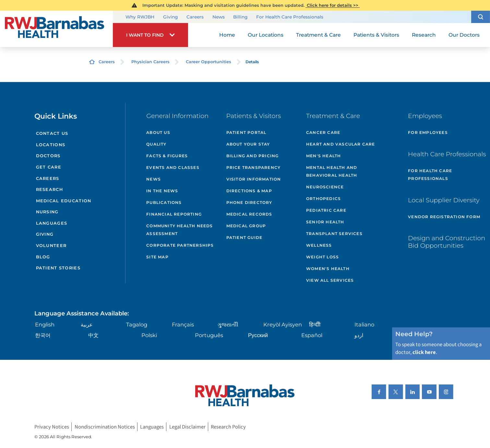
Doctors (48, 156)
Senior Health (325, 222)
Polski (149, 335)
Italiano (364, 324)
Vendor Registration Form (444, 217)
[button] (481, 17)
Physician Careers (150, 62)
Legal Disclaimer (187, 427)
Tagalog (137, 324)
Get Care (49, 167)
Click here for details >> (333, 5)
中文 (93, 335)
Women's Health (328, 269)
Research (49, 189)
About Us (158, 132)
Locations (51, 145)
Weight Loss (323, 257)
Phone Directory (249, 202)
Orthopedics (323, 199)
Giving (170, 17)
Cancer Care (323, 132)
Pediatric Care (326, 210)
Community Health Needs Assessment (179, 230)
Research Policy (228, 427)
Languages (52, 223)
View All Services (330, 280)
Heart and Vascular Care (341, 144)
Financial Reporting (174, 214)
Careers (195, 17)
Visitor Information (254, 179)
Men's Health (323, 156)
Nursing (47, 212)
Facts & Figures (167, 156)
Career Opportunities (209, 62)
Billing (240, 17)
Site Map (157, 257)
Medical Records (249, 214)
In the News (162, 191)
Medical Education (64, 201)
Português (209, 335)
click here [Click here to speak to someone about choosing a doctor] (424, 352)
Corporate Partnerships (180, 245)
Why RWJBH (140, 17)
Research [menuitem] (424, 35)
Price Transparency (254, 167)
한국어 (43, 335)
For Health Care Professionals (290, 17)
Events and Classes (173, 167)
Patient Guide (245, 237)
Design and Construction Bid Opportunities (447, 242)
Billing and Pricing (253, 156)
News (219, 17)
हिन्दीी (315, 324)
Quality (156, 144)
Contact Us (52, 133)
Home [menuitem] (227, 35)
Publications (164, 202)
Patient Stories (58, 268)
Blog (43, 257)
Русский (258, 335)
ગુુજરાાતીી (228, 324)
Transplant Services (334, 234)
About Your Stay (248, 144)
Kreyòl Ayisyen (283, 324)
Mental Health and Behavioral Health (332, 171)
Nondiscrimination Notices (105, 427)
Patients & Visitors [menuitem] (376, 35)
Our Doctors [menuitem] (464, 35)
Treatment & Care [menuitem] (318, 35)
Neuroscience (325, 187)
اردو (359, 335)
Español (312, 335)
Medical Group (246, 226)
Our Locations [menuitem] (266, 35)
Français (183, 324)
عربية (87, 324)
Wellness (319, 245)
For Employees (428, 132)
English (45, 324)
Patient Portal (246, 132)
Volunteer (51, 246)
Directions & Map (249, 191)
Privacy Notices (52, 427)
